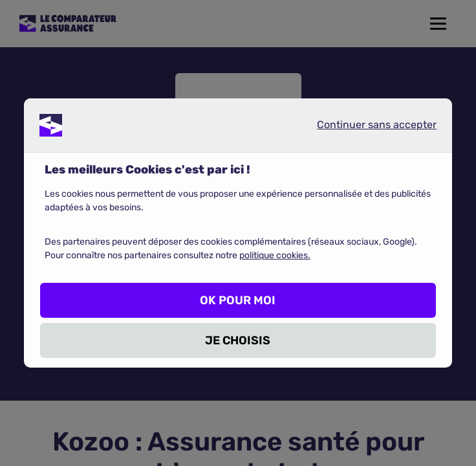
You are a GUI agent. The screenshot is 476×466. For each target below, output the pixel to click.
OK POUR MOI (238, 300)
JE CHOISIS (238, 340)
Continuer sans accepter (366, 128)
